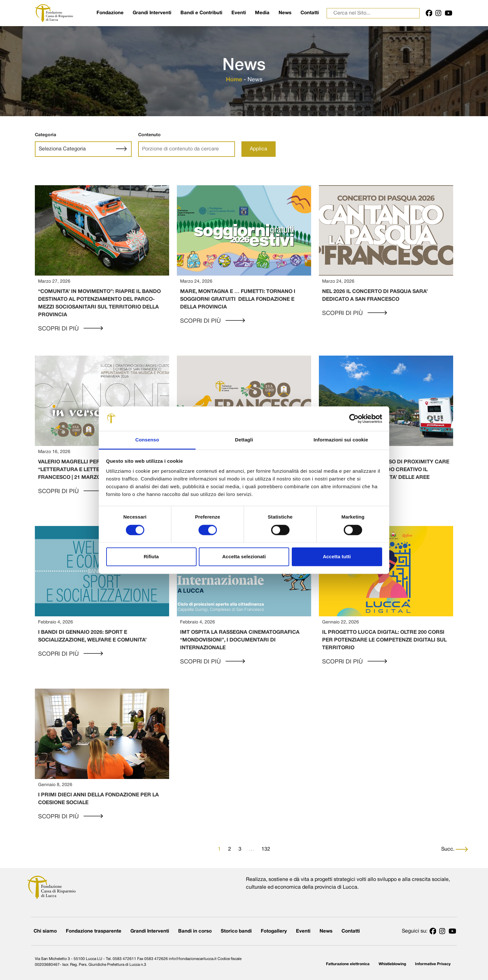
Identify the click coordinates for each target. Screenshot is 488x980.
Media (262, 13)
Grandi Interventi (152, 13)
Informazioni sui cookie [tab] (341, 440)
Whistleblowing (392, 964)
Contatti (310, 13)
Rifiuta (151, 557)
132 (266, 849)
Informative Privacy (433, 964)
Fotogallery (274, 931)
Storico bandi (236, 931)
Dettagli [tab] (244, 440)
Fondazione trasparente (94, 931)
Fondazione (110, 13)
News (285, 13)
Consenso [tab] (147, 440)
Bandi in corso (195, 931)
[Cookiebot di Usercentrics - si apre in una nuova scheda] (354, 419)
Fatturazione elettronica (348, 964)
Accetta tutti (337, 557)
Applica (259, 149)
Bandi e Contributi (201, 13)
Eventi (239, 13)
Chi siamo (45, 931)
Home (234, 80)
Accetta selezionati (244, 557)
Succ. (455, 849)
